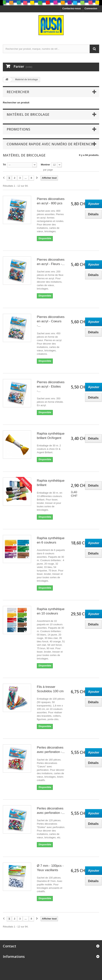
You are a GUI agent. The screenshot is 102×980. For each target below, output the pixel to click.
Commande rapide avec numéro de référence (50, 144)
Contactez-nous (72, 8)
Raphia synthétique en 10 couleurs (51, 611)
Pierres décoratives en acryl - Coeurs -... (51, 321)
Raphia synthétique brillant (51, 483)
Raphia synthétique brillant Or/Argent (51, 436)
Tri (4, 165)
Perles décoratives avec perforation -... (51, 750)
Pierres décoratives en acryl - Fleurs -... (51, 262)
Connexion (91, 8)
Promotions (18, 129)
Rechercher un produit (16, 103)
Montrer (45, 165)
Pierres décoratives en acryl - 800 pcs (51, 201)
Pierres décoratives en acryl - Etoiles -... (51, 387)
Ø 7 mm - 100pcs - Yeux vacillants (50, 868)
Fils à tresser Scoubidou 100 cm (50, 689)
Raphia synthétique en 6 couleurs (51, 540)
